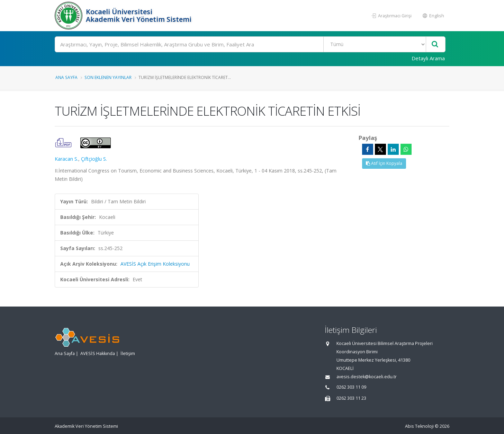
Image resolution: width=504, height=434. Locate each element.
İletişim (128, 353)
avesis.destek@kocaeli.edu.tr (367, 377)
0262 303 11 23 (351, 398)
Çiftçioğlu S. (94, 159)
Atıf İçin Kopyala (384, 163)
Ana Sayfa (66, 77)
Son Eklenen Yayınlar (108, 77)
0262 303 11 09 (351, 387)
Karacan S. (66, 159)
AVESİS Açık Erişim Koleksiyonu (155, 264)
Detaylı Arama (428, 58)
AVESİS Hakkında (98, 353)
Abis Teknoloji (419, 426)
